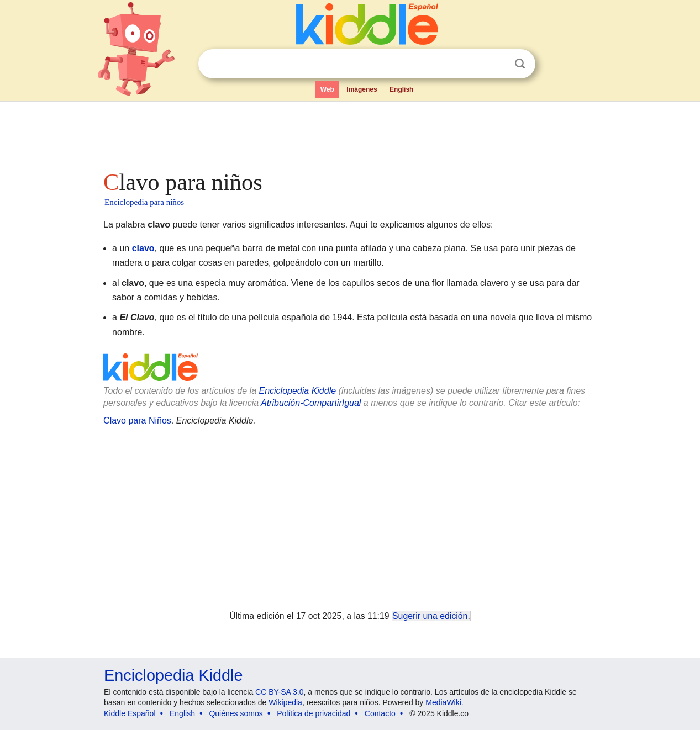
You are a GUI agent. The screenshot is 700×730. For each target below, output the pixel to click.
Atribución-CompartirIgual (311, 403)
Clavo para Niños (137, 420)
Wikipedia (285, 702)
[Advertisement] (349, 133)
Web (327, 89)
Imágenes (362, 89)
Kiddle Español (130, 713)
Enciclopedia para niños (144, 202)
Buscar (520, 64)
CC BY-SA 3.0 (279, 692)
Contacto (380, 713)
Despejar (497, 64)
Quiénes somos (236, 713)
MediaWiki (443, 702)
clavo (143, 248)
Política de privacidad (314, 713)
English (401, 89)
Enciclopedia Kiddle (297, 391)
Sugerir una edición (430, 616)
